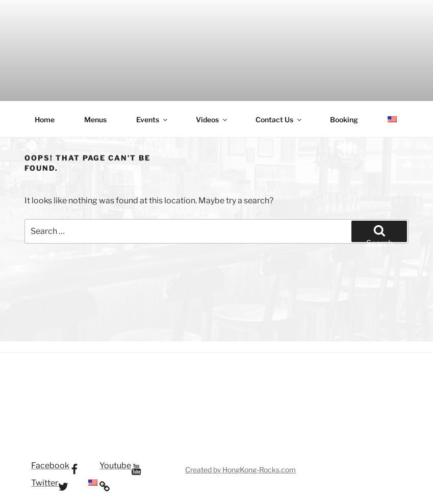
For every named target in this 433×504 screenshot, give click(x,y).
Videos (212, 120)
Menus (95, 120)
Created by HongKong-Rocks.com (240, 470)
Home (45, 120)
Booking (344, 120)
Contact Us (279, 120)
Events (152, 120)
